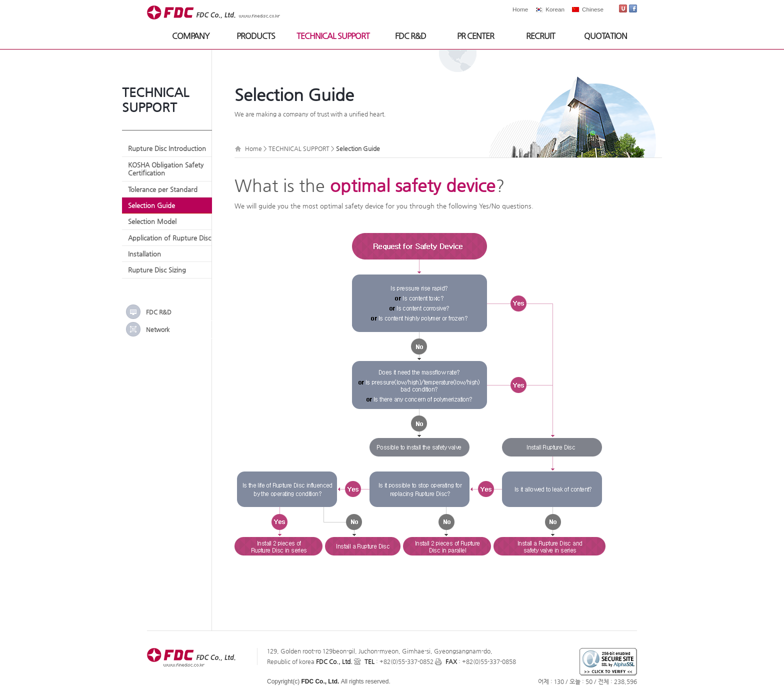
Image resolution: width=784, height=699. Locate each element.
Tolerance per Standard (163, 189)
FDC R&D (410, 36)
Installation (144, 254)
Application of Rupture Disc (169, 238)
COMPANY (191, 36)
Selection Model (152, 221)
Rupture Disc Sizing (157, 270)
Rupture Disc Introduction (167, 148)
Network (158, 329)
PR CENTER (475, 36)
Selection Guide (151, 205)
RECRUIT (540, 36)
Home (520, 9)
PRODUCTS (256, 36)
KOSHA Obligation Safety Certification (166, 169)
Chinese (593, 9)
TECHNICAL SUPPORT (333, 36)
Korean (555, 9)
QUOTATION (605, 36)
